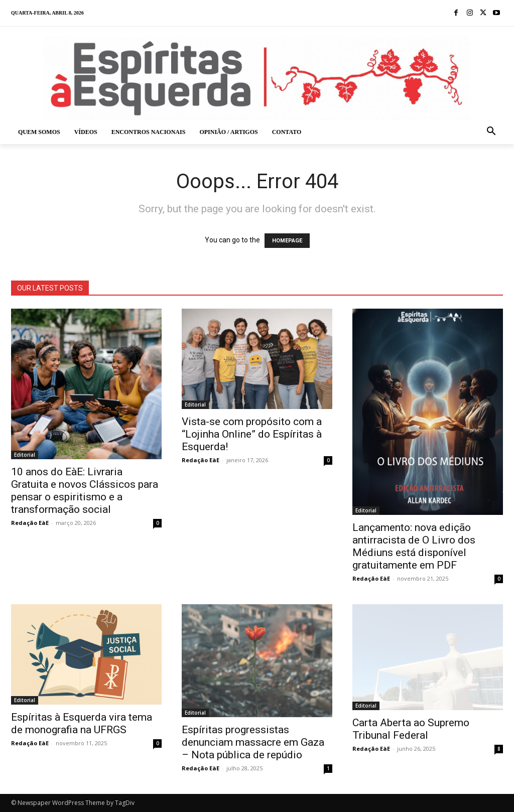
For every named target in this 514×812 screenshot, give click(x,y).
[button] (491, 132)
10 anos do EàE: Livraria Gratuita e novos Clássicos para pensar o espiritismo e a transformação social (85, 491)
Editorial (25, 455)
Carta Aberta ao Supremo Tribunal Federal (411, 729)
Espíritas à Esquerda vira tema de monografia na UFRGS (82, 723)
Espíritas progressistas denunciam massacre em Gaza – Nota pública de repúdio (253, 742)
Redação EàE (30, 523)
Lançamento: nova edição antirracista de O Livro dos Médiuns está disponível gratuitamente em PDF (414, 546)
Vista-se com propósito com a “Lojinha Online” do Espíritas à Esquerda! (252, 434)
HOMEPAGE (287, 241)
